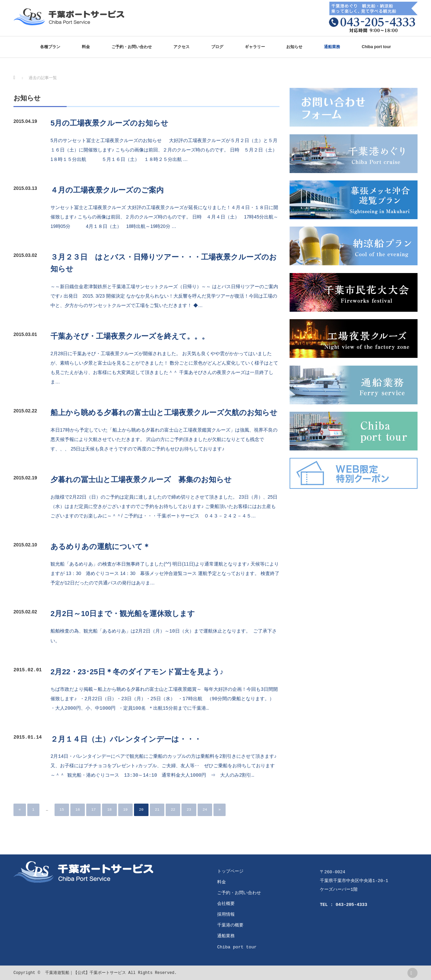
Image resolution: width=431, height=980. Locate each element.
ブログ (217, 47)
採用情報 (226, 914)
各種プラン (50, 47)
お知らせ (294, 47)
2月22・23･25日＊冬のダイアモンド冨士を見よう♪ (137, 671)
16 (78, 809)
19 (125, 809)
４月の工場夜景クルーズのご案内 (107, 190)
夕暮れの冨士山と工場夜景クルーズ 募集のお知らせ (141, 480)
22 (173, 809)
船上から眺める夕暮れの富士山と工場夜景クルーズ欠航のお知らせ (164, 413)
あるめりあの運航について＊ (100, 547)
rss (412, 972)
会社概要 (226, 903)
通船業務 (332, 47)
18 (109, 809)
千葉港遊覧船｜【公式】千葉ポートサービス (86, 972)
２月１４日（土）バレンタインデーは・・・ (126, 738)
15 (62, 809)
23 (189, 809)
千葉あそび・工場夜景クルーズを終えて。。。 (130, 336)
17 (93, 809)
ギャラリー (255, 47)
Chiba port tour (376, 47)
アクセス (181, 47)
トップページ (230, 871)
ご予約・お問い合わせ (132, 47)
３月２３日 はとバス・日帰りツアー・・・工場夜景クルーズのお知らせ (164, 263)
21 (157, 809)
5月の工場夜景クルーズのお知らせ (109, 123)
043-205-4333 (352, 904)
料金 (86, 47)
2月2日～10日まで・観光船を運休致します (123, 614)
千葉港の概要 (230, 925)
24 (205, 809)
